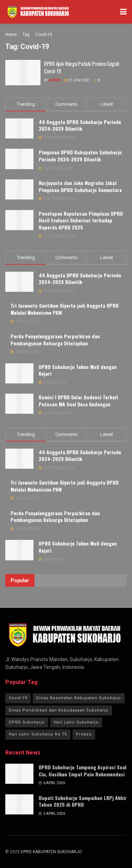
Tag (26, 35)
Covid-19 (44, 35)
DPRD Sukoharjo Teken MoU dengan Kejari (78, 370)
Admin (55, 80)
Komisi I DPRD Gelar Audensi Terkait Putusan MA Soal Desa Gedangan (78, 401)
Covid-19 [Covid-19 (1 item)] (18, 698)
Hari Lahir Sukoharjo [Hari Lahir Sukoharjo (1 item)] (76, 722)
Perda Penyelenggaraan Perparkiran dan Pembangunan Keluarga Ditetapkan (55, 340)
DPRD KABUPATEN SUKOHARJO (51, 852)
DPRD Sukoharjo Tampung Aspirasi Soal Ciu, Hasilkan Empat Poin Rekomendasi (83, 771)
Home (11, 35)
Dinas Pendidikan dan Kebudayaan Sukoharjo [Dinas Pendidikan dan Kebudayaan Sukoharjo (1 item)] (59, 710)
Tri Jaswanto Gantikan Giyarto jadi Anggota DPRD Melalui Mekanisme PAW (65, 309)
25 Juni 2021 (77, 80)
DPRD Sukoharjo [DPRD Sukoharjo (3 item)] (27, 722)
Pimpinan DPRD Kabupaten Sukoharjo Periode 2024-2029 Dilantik (80, 156)
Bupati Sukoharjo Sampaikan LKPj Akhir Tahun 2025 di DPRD (83, 801)
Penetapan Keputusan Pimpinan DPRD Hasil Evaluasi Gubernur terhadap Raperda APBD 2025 (81, 220)
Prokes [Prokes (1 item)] (84, 734)
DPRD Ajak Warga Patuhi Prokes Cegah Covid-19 (82, 67)
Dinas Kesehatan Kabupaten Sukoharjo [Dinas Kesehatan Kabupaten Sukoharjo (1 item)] (79, 698)
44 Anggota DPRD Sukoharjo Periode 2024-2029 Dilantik (80, 125)
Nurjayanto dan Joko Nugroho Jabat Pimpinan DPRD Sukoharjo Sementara (80, 186)
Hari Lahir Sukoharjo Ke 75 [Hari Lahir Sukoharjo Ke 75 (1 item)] (38, 734)
